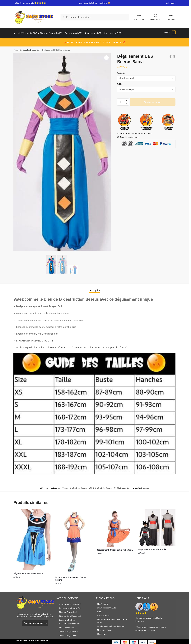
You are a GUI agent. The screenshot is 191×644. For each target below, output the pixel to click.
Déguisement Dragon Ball (70, 607)
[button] (106, 56)
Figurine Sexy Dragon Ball (70, 614)
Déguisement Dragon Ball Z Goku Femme (71, 577)
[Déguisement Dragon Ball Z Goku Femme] (74, 540)
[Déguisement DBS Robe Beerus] (32, 538)
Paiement (171, 17)
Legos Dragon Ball (67, 618)
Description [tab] (95, 289)
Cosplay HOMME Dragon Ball (118, 486)
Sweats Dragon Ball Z (68, 634)
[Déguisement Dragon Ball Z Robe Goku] (115, 526)
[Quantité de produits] (121, 100)
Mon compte (139, 17)
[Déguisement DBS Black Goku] (157, 526)
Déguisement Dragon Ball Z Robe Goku (115, 548)
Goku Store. (22, 639)
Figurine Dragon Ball (68, 610)
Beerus (146, 486)
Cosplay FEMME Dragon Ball (93, 486)
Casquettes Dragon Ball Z (70, 603)
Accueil (17, 48)
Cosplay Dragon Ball (31, 48)
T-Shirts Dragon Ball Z (69, 630)
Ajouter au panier (153, 100)
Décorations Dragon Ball (70, 622)
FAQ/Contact (156, 17)
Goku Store (171, 3)
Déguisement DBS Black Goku (152, 548)
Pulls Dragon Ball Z (67, 626)
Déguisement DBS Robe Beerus (28, 572)
